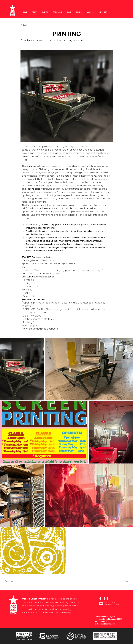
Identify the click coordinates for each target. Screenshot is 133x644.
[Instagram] (106, 599)
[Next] (122, 581)
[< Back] (29, 25)
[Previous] (13, 581)
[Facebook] (100, 599)
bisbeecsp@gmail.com (105, 624)
